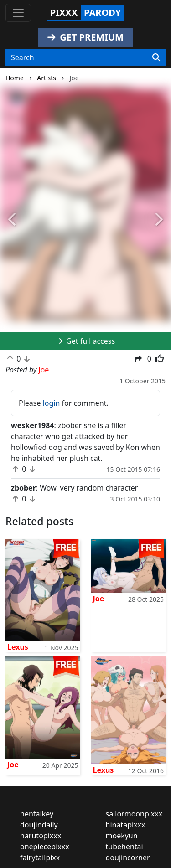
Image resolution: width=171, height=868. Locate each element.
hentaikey (37, 814)
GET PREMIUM (85, 37)
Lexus (18, 647)
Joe (99, 599)
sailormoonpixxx (134, 814)
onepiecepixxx (45, 847)
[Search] (156, 57)
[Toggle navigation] (18, 13)
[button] (13, 220)
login (52, 403)
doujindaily (39, 825)
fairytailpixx (40, 858)
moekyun (122, 836)
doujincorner (128, 858)
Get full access (85, 341)
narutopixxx (41, 836)
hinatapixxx (126, 825)
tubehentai (124, 847)
